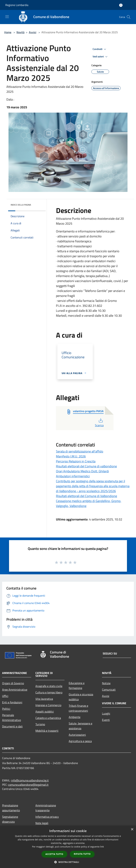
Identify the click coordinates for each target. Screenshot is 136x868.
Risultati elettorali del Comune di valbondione (86, 466)
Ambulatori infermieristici (73, 476)
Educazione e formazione (77, 685)
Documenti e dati (12, 726)
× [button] (132, 829)
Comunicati (109, 690)
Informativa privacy (47, 817)
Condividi (100, 49)
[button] (68, 862)
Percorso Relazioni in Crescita (76, 461)
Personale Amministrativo (12, 718)
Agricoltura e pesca (80, 741)
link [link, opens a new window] (102, 847)
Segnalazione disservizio (10, 819)
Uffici (5, 696)
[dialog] (68, 847)
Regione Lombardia (17, 5)
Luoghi (106, 713)
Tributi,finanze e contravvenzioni (78, 708)
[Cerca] (129, 17)
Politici (6, 709)
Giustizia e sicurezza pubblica (81, 697)
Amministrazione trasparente (46, 808)
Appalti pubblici (45, 712)
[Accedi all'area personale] (121, 5)
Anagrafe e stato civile (49, 686)
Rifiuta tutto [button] (82, 854)
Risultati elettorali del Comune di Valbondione (87, 496)
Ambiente (75, 717)
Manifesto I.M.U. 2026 (71, 456)
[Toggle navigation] (7, 17)
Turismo (40, 724)
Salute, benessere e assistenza (80, 726)
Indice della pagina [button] (21, 205)
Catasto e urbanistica (48, 718)
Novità (20, 32)
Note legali (42, 823)
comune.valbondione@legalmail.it (28, 785)
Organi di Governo (13, 683)
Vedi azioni (101, 57)
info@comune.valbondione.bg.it (30, 780)
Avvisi (33, 32)
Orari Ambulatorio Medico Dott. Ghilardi (82, 471)
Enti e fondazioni (12, 702)
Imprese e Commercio (48, 705)
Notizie (106, 683)
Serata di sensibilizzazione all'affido (80, 451)
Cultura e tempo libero (49, 692)
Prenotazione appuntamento (11, 808)
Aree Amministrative (15, 690)
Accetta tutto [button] (54, 854)
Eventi (106, 720)
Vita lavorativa (44, 699)
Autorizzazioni (77, 735)
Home (8, 32)
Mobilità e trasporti (47, 731)
